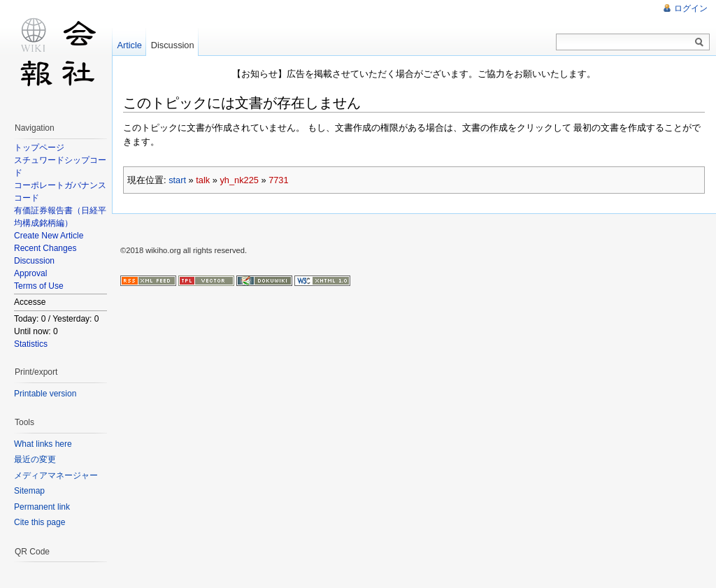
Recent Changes (45, 248)
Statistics (31, 344)
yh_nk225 (239, 179)
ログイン (691, 8)
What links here (43, 444)
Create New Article (49, 236)
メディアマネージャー (56, 475)
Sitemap (29, 491)
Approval (30, 273)
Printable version (45, 394)
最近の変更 (35, 459)
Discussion (34, 261)
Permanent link (42, 507)
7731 (278, 179)
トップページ (39, 148)
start (177, 179)
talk (203, 179)
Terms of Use (39, 286)
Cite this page (40, 522)
